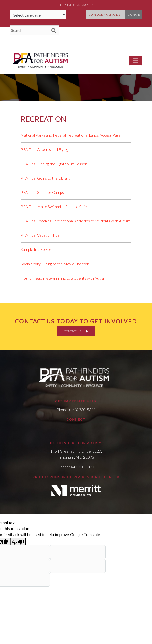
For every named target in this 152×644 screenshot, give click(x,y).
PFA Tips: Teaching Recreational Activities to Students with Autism (76, 221)
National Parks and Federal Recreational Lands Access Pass (70, 135)
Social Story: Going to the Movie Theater (55, 264)
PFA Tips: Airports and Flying (44, 149)
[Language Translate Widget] (38, 15)
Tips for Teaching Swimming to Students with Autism (63, 278)
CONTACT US (76, 331)
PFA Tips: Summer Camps (42, 192)
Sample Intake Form (38, 249)
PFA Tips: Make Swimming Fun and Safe (54, 206)
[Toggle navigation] (136, 61)
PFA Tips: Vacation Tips (40, 235)
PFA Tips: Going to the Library (46, 178)
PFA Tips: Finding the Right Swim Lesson (54, 164)
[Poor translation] (18, 542)
